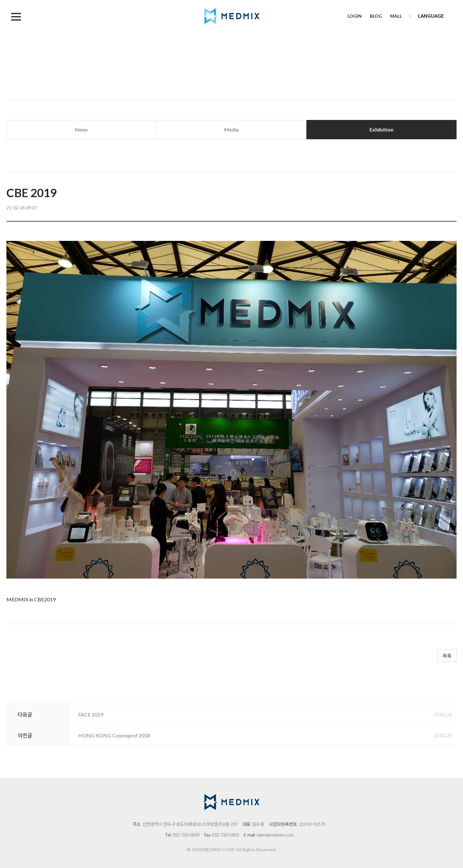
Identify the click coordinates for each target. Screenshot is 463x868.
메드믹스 (232, 16)
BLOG (376, 16)
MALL (396, 16)
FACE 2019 (91, 714)
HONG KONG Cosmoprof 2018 (114, 735)
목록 (447, 656)
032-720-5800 (186, 835)
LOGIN (355, 16)
